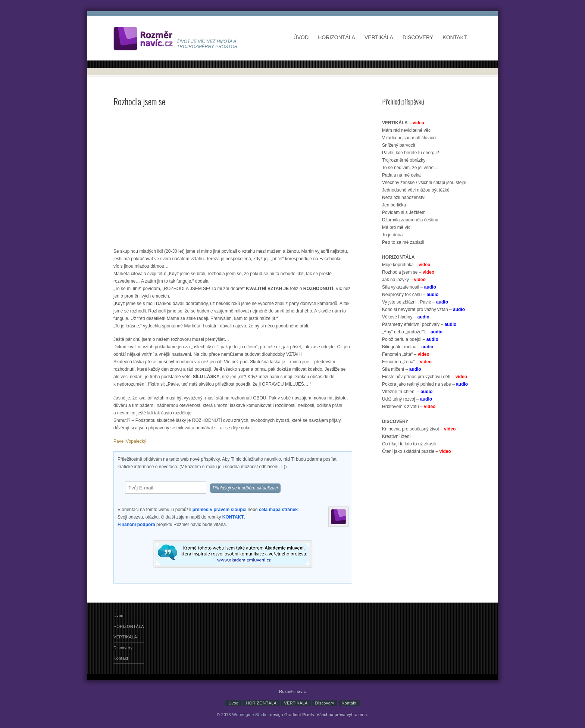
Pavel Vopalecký (130, 441)
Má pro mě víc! (397, 227)
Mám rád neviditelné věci (407, 130)
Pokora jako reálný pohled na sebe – (425, 384)
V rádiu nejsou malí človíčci (409, 138)
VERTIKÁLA (379, 37)
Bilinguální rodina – (408, 347)
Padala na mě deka (401, 175)
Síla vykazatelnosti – (409, 287)
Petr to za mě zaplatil (403, 242)
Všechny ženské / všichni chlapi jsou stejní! (425, 183)
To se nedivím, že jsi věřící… (411, 168)
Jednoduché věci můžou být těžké (416, 190)
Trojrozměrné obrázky (404, 160)
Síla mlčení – (402, 369)
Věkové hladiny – (406, 317)
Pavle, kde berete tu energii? (411, 153)
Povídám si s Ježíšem (404, 212)
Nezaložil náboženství (404, 197)
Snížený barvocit (399, 145)
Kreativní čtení (396, 436)
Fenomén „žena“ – (407, 362)
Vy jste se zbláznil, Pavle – (415, 302)
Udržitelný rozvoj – (407, 399)
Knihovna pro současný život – (419, 429)
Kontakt (455, 37)
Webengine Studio (250, 715)
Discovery (418, 37)
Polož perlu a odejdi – (410, 339)
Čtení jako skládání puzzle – (417, 451)
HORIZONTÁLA (337, 37)
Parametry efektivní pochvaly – (419, 324)
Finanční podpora (136, 525)
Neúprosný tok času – (410, 295)
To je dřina (392, 235)
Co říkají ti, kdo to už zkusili (409, 444)
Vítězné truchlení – (407, 392)
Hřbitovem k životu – (409, 407)
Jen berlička (394, 205)
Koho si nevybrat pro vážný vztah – (423, 309)
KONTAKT (233, 517)
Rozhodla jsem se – (408, 272)
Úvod (301, 37)
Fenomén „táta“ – (406, 354)
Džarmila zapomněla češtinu (410, 220)
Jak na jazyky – (404, 280)
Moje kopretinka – (406, 265)
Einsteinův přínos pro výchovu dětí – (425, 377)
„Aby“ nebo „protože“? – (412, 332)
